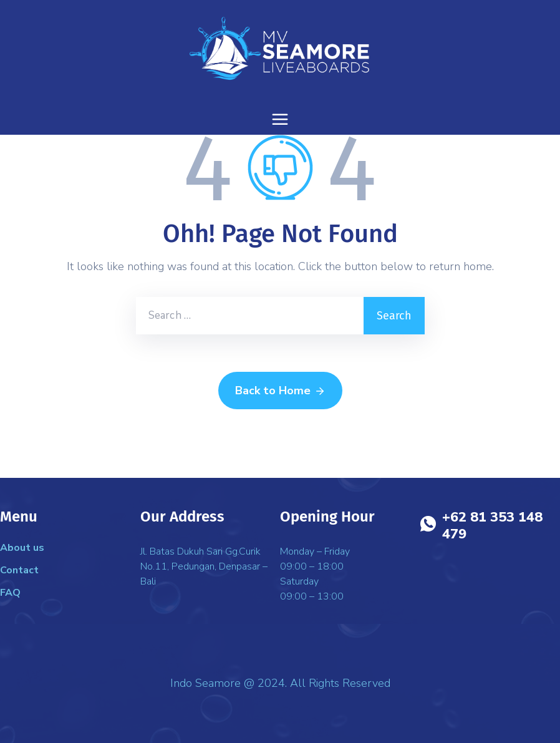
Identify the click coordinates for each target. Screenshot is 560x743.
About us (22, 548)
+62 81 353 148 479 (492, 526)
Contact (19, 570)
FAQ (10, 593)
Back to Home (280, 391)
